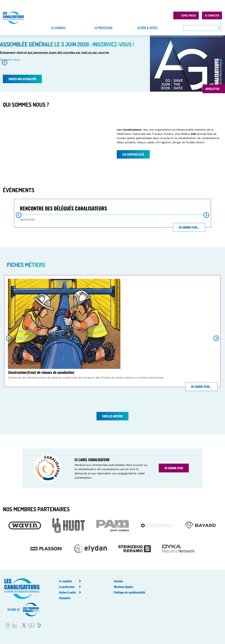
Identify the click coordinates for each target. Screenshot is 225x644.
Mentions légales (124, 587)
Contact (118, 581)
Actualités (65, 598)
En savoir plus (174, 468)
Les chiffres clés (133, 154)
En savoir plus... (11, 60)
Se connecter (212, 15)
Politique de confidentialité (130, 592)
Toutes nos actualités (22, 79)
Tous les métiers (112, 416)
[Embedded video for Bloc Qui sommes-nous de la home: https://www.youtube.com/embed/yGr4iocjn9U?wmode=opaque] (56, 143)
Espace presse (186, 15)
